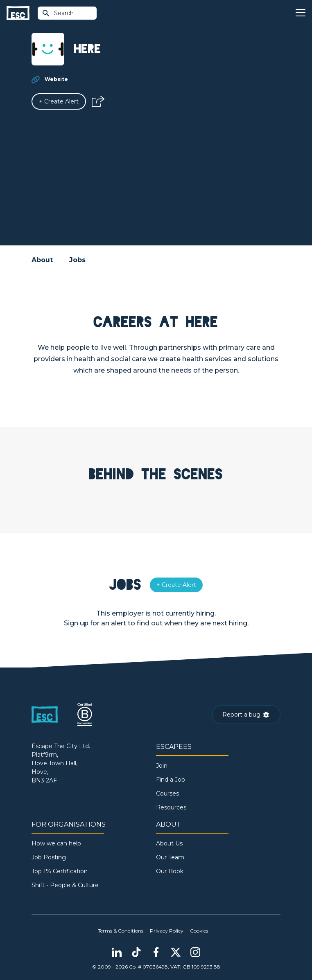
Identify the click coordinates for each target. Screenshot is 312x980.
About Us (169, 843)
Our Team (170, 857)
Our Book (170, 871)
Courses (167, 793)
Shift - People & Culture (65, 885)
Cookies (199, 931)
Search (58, 13)
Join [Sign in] (162, 766)
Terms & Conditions (121, 931)
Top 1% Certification (60, 871)
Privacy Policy (167, 931)
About (42, 260)
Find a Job (171, 780)
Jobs (77, 260)
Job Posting (49, 857)
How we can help (56, 843)
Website (56, 79)
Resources (171, 807)
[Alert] (59, 101)
